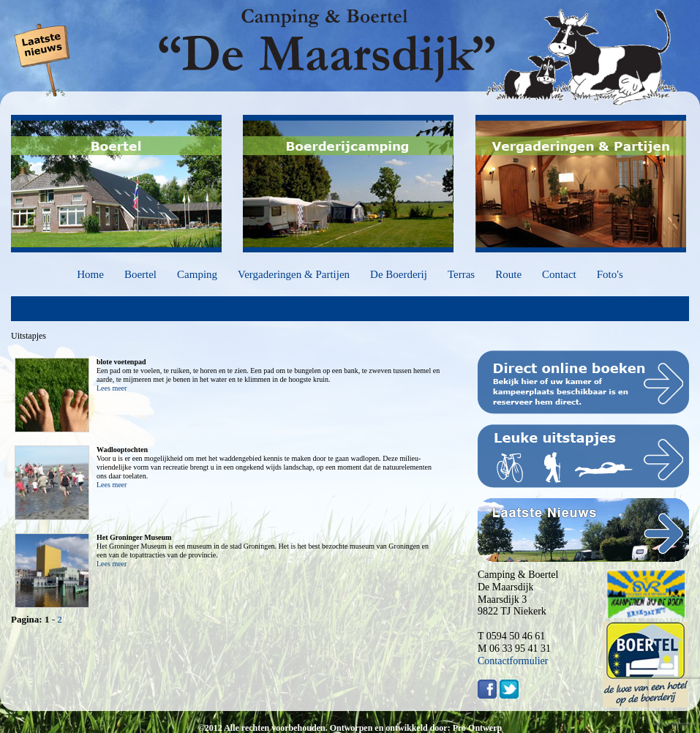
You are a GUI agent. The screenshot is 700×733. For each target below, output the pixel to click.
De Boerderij (399, 274)
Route (508, 274)
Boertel (140, 274)
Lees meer (112, 388)
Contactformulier (513, 661)
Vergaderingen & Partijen (294, 274)
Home (90, 274)
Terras (461, 274)
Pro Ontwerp (477, 728)
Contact (559, 274)
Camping (197, 274)
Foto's (610, 274)
